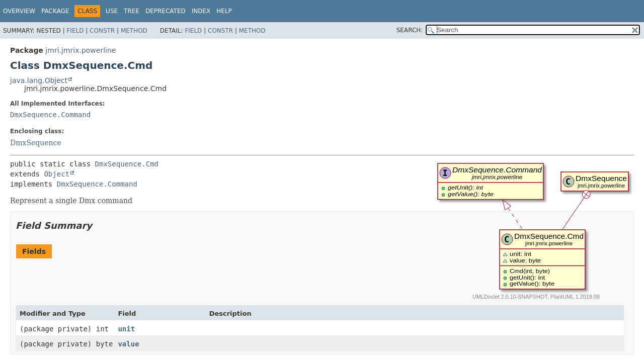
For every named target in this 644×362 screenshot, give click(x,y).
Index (201, 11)
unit (126, 329)
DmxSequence (36, 143)
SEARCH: (410, 30)
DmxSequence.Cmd (127, 164)
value (128, 344)
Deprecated (166, 11)
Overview (19, 11)
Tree (132, 11)
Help (224, 11)
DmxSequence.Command (50, 115)
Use (112, 11)
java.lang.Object (39, 80)
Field (75, 31)
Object (57, 174)
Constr (102, 31)
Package (55, 11)
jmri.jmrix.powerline (80, 50)
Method (134, 31)
